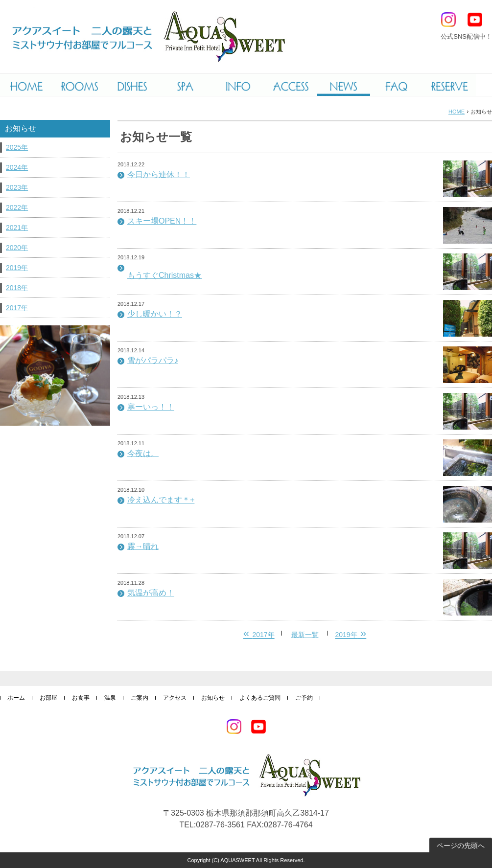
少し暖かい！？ (155, 314)
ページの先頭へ (461, 845)
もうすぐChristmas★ (164, 275)
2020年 (17, 248)
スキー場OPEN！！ (162, 221)
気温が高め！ (151, 593)
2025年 (17, 147)
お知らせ (213, 698)
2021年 (17, 228)
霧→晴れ (143, 547)
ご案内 (140, 698)
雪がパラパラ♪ (153, 361)
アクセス (175, 698)
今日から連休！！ (159, 175)
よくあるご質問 (260, 698)
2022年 (17, 207)
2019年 (17, 268)
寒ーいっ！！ (151, 407)
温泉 (110, 698)
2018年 (17, 288)
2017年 (17, 308)
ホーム (16, 698)
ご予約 (304, 698)
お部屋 (48, 698)
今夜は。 (143, 454)
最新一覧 (305, 635)
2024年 (17, 167)
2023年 (17, 187)
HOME (457, 112)
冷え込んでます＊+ (161, 500)
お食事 (81, 698)
